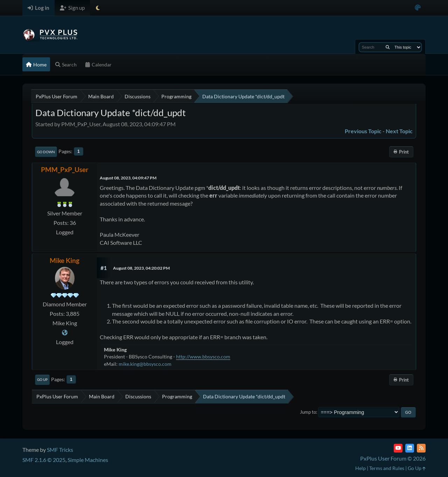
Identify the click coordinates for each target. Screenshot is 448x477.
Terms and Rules (387, 468)
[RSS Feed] (421, 448)
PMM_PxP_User (65, 169)
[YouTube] (398, 448)
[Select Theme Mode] (98, 8)
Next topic (399, 131)
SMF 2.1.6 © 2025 (44, 460)
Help (360, 468)
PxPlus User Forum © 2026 (393, 458)
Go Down (46, 152)
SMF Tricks (60, 450)
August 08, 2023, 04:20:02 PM (141, 268)
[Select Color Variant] (418, 8)
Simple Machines (88, 460)
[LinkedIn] (410, 448)
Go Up (42, 379)
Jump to (308, 412)
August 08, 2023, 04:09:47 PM (128, 178)
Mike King (65, 260)
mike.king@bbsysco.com (145, 364)
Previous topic (363, 131)
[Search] (388, 47)
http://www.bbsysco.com (203, 357)
